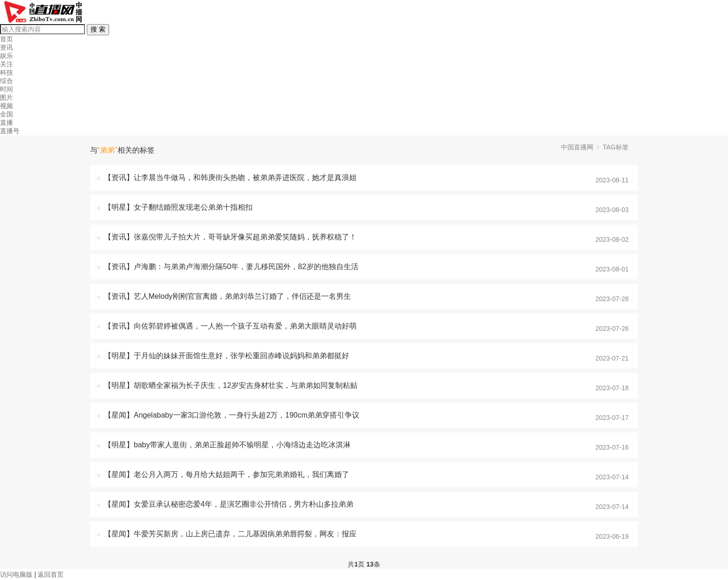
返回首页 (51, 574)
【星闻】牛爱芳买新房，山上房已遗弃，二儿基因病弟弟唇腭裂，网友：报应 (230, 534)
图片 (6, 97)
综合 (6, 81)
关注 (6, 64)
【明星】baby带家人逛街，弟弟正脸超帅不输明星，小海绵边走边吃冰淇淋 (227, 445)
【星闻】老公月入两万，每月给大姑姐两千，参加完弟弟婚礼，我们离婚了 (227, 474)
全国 (6, 114)
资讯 (6, 47)
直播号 (10, 131)
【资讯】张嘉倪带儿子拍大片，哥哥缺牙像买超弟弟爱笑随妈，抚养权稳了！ (230, 237)
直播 (6, 122)
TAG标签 (616, 147)
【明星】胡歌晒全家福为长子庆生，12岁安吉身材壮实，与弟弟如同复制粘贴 (231, 385)
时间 (6, 89)
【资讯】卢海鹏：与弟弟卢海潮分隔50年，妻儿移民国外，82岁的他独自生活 (231, 267)
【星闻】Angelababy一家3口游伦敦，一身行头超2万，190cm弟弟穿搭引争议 (232, 415)
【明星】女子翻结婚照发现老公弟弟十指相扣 (178, 207)
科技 (6, 72)
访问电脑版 (16, 574)
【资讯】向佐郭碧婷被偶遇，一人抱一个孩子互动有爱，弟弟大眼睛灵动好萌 (230, 326)
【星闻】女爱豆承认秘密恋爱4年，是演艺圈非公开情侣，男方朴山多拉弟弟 (229, 504)
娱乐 (6, 56)
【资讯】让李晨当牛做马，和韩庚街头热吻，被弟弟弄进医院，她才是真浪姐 (230, 177)
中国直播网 (577, 147)
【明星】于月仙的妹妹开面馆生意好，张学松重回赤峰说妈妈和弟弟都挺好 (227, 356)
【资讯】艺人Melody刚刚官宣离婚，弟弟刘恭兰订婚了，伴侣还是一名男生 (227, 296)
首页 (6, 39)
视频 (6, 106)
